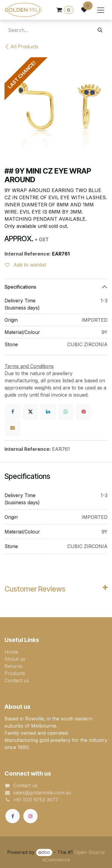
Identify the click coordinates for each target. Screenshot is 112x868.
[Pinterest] (84, 411)
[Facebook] (13, 411)
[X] (30, 411)
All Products (22, 47)
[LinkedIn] (48, 411)
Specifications (20, 287)
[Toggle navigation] (101, 10)
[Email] (13, 428)
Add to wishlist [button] (25, 265)
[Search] (100, 30)
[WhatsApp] (66, 411)
